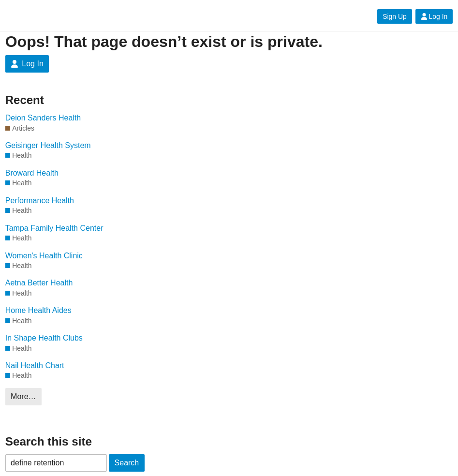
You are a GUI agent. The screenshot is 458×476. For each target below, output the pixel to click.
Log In (434, 16)
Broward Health (32, 173)
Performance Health (40, 201)
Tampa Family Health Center (54, 228)
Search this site (49, 441)
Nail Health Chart (35, 365)
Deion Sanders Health (43, 118)
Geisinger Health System (48, 145)
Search (127, 463)
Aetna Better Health (39, 283)
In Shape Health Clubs (44, 338)
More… (23, 396)
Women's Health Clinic (44, 256)
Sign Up (394, 16)
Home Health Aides (38, 310)
